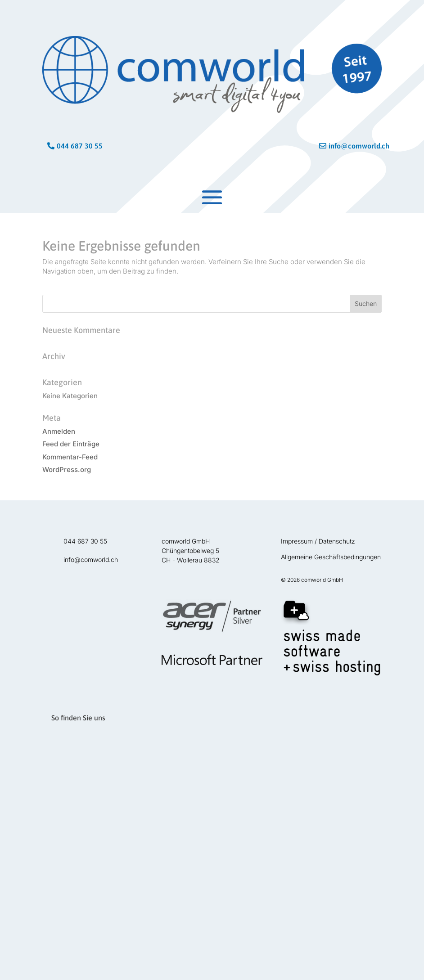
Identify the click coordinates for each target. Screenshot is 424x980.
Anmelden (59, 431)
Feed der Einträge (71, 444)
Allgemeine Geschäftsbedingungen (331, 557)
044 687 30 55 (80, 146)
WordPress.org (67, 470)
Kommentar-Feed (70, 457)
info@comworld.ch (355, 146)
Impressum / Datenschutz (318, 541)
